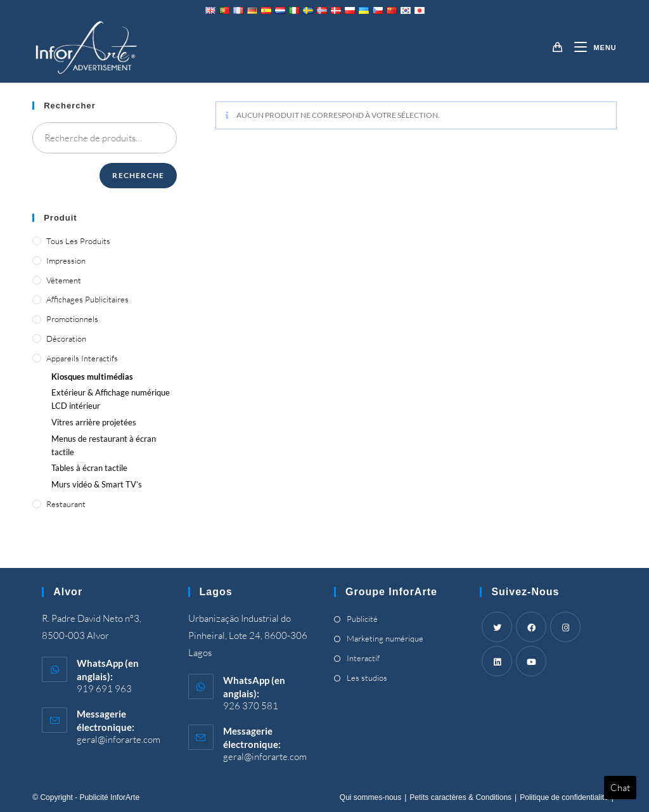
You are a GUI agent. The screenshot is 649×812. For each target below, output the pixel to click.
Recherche (138, 175)
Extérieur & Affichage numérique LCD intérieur (111, 399)
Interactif (363, 658)
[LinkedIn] (497, 661)
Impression (66, 261)
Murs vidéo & (97, 484)
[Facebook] (531, 627)
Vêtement (64, 280)
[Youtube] (531, 661)
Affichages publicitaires (87, 299)
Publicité (362, 619)
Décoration (66, 338)
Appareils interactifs (82, 358)
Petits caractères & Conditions (460, 797)
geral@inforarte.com (119, 739)
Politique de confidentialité (564, 797)
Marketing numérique (385, 638)
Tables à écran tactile (89, 468)
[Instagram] (565, 627)
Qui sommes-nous (370, 797)
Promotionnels (72, 319)
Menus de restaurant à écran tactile (104, 445)
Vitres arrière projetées (94, 422)
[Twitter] (497, 627)
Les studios (367, 678)
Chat (620, 788)
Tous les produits (78, 241)
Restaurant (66, 504)
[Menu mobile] (590, 48)
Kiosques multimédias (92, 377)
